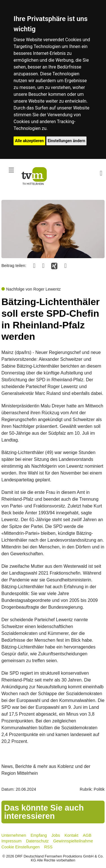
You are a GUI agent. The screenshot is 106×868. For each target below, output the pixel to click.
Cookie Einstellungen (20, 847)
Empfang (39, 835)
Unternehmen (14, 835)
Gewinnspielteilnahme (73, 841)
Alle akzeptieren (29, 141)
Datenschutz (37, 841)
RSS (48, 847)
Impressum (11, 841)
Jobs (56, 835)
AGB (87, 835)
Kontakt (71, 835)
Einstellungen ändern (67, 141)
